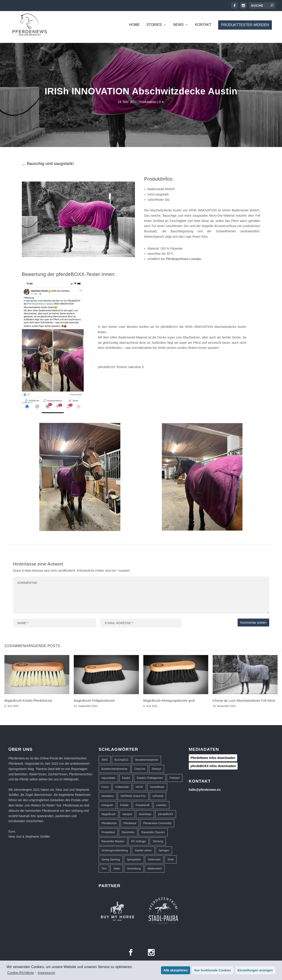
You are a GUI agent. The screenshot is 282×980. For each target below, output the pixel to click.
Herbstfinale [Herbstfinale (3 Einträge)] (157, 787)
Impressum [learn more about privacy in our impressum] (46, 973)
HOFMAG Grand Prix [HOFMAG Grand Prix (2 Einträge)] (133, 796)
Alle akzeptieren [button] (176, 970)
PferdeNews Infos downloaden (213, 758)
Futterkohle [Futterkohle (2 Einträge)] (122, 787)
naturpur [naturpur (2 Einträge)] (127, 814)
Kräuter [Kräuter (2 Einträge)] (124, 805)
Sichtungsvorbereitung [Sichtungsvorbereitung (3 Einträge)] (115, 850)
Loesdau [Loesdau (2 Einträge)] (161, 805)
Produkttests (148, 102)
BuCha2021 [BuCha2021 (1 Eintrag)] (122, 760)
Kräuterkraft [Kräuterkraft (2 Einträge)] (143, 805)
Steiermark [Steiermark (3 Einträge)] (154, 860)
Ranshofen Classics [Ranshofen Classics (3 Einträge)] (153, 832)
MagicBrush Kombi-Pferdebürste (28, 701)
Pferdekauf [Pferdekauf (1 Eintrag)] (130, 823)
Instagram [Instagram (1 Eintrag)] (107, 805)
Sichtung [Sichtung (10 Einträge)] (158, 841)
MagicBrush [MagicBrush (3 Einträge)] (109, 814)
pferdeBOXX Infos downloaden (213, 766)
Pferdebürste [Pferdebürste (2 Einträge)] (109, 823)
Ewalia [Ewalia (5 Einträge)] (126, 778)
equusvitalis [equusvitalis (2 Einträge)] (109, 778)
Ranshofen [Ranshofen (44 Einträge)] (128, 832)
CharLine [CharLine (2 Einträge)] (140, 769)
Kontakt (203, 25)
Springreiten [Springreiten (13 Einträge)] (134, 860)
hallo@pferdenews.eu (205, 790)
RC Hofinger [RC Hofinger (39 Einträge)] (138, 841)
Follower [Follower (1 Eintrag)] (175, 778)
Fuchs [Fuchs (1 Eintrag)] (105, 787)
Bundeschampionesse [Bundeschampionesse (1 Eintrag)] (115, 769)
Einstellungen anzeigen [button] (255, 970)
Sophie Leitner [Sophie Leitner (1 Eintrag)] (143, 850)
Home (134, 25)
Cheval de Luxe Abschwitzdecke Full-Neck (244, 701)
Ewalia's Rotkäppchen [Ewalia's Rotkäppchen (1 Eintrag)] (150, 778)
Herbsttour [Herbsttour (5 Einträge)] (108, 796)
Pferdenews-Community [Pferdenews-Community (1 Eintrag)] (157, 823)
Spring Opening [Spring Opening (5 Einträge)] (111, 860)
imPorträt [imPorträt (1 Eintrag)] (158, 796)
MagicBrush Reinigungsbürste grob (169, 701)
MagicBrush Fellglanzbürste (94, 701)
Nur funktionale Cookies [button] (213, 970)
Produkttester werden (245, 25)
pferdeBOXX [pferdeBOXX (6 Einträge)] (166, 814)
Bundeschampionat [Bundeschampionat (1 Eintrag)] (147, 760)
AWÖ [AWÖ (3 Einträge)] (105, 760)
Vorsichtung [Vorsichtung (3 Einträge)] (134, 869)
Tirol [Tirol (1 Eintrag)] (104, 869)
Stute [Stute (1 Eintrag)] (170, 860)
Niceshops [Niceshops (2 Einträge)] (145, 814)
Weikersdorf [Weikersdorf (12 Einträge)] (155, 869)
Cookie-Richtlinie (21, 973)
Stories (154, 25)
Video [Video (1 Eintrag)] (117, 869)
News (178, 25)
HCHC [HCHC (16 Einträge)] (139, 787)
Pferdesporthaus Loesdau (184, 259)
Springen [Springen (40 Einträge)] (164, 850)
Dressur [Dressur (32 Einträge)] (157, 769)
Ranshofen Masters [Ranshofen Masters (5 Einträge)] (113, 841)
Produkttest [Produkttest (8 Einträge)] (108, 832)
